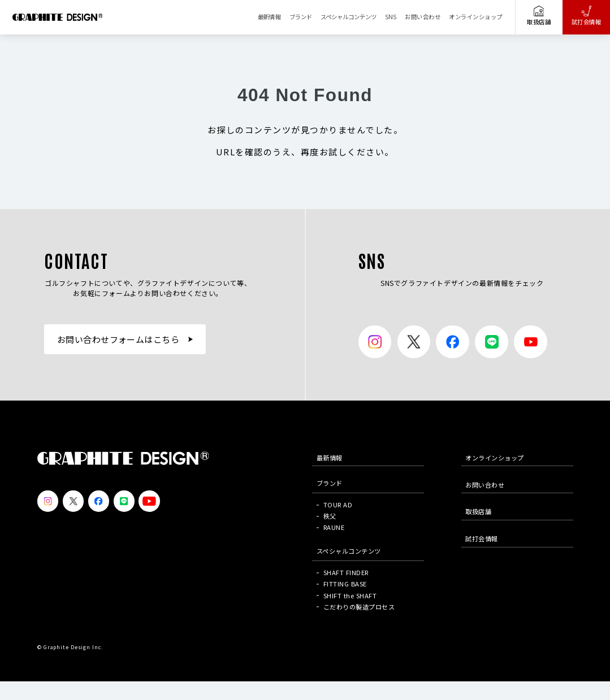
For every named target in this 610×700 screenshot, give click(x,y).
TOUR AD (338, 505)
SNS (391, 17)
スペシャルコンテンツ (349, 17)
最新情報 (270, 17)
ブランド (301, 17)
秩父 (330, 516)
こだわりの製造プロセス (359, 607)
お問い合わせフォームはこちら (118, 339)
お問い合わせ (423, 17)
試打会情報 (586, 16)
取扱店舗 (539, 16)
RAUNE (334, 527)
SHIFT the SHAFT (350, 595)
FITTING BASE (345, 584)
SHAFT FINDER (346, 572)
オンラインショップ (475, 17)
